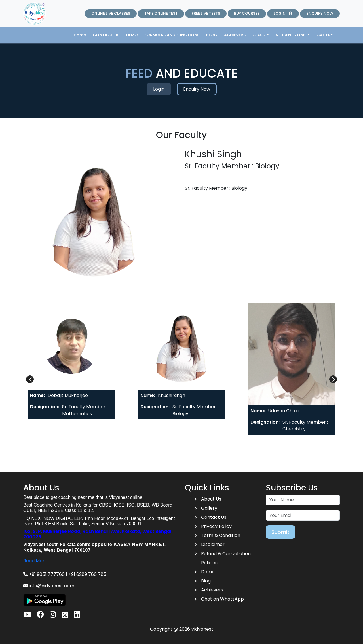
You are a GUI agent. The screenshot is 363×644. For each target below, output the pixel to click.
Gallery (209, 508)
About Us (211, 499)
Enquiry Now (197, 89)
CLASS (259, 35)
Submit (280, 532)
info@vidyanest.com (49, 586)
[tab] (71, 361)
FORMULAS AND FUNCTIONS (172, 35)
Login (159, 89)
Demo (208, 572)
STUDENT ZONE (291, 35)
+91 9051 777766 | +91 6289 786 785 (65, 574)
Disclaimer (213, 544)
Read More (35, 561)
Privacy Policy (216, 526)
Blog (206, 581)
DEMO (132, 35)
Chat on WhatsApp (222, 599)
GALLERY (325, 35)
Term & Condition (221, 535)
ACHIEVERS (235, 35)
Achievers (212, 590)
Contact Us (214, 517)
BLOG (212, 35)
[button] (30, 379)
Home (80, 35)
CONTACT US (106, 35)
